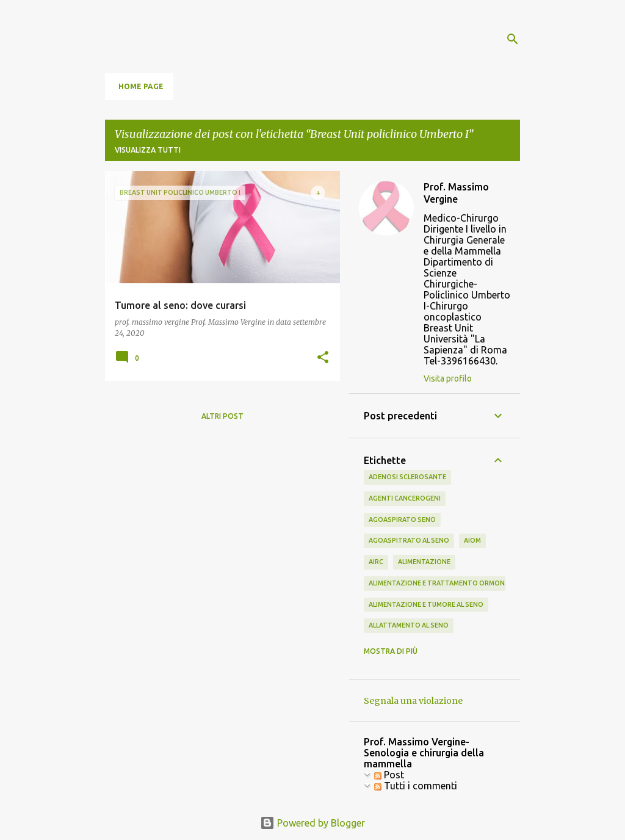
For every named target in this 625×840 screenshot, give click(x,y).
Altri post (222, 416)
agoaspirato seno (402, 520)
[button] (323, 358)
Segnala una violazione (413, 701)
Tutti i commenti (416, 786)
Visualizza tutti (148, 150)
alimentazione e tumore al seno (426, 604)
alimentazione (424, 562)
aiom (472, 540)
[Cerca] (513, 39)
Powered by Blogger (312, 823)
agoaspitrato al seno (409, 540)
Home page (141, 86)
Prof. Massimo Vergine (456, 193)
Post (389, 775)
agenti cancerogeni (405, 498)
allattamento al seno (409, 625)
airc (376, 562)
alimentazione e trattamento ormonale (442, 583)
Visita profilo (448, 378)
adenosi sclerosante (407, 477)
